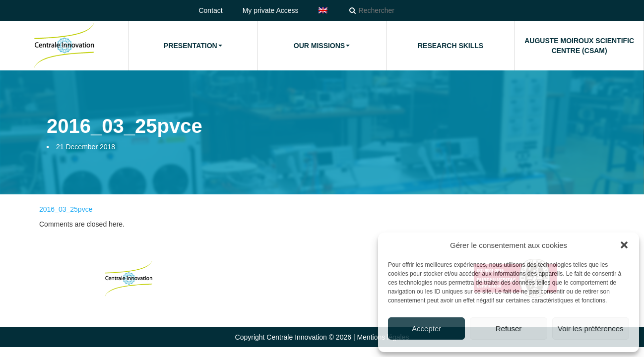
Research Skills (451, 46)
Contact (210, 10)
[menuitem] (323, 10)
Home (64, 46)
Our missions (322, 46)
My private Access (271, 10)
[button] (624, 245)
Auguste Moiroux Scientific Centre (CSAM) (579, 46)
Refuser (509, 328)
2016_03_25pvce (66, 209)
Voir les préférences (591, 328)
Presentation (193, 46)
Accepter (426, 328)
